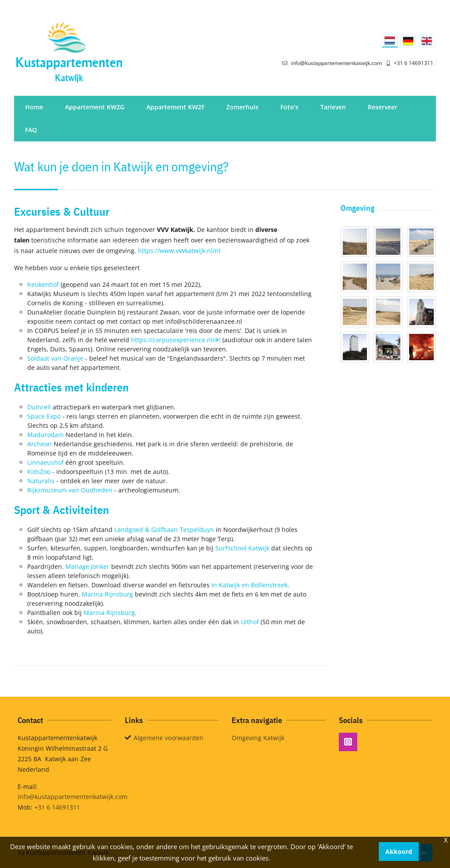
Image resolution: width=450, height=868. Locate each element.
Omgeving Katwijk (258, 738)
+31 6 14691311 (57, 807)
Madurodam (45, 435)
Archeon (40, 444)
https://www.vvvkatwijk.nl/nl (179, 251)
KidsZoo (39, 472)
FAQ (31, 130)
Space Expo (44, 416)
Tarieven (333, 107)
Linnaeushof (45, 462)
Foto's (289, 107)
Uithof (250, 622)
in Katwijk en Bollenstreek (249, 585)
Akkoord (399, 852)
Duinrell (39, 407)
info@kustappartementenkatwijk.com (73, 797)
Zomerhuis (242, 107)
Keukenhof (43, 284)
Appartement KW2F (175, 107)
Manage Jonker (87, 566)
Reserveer (383, 107)
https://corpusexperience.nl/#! (176, 340)
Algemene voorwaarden (169, 738)
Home (34, 107)
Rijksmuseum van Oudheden (70, 490)
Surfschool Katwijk (242, 548)
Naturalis (41, 481)
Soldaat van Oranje (55, 358)
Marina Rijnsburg (107, 594)
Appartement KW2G (95, 107)
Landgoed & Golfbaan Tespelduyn (164, 530)
